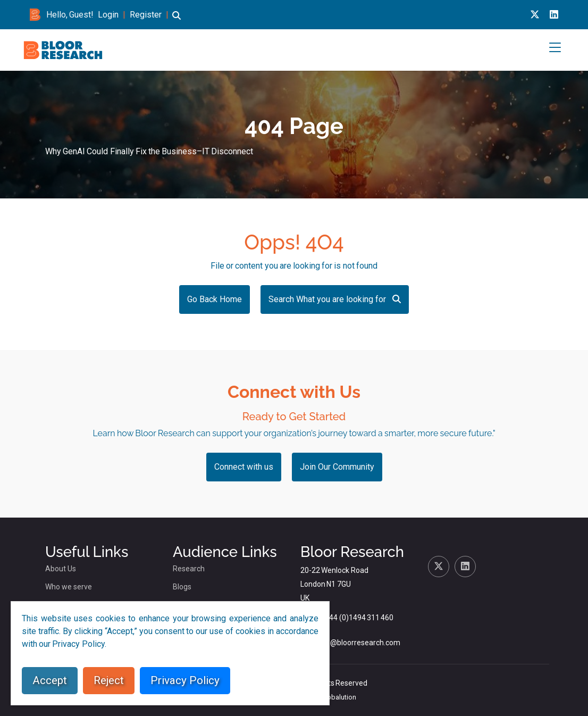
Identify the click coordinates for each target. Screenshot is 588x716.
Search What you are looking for (335, 299)
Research (189, 569)
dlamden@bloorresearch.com (350, 643)
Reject (109, 680)
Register (146, 15)
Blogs (182, 587)
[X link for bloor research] (535, 15)
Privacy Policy (185, 680)
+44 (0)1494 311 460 (359, 618)
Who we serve (69, 587)
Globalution (338, 697)
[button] (177, 20)
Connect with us (244, 467)
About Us (61, 569)
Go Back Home (215, 299)
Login (108, 15)
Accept (50, 680)
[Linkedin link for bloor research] (554, 15)
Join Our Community (337, 467)
